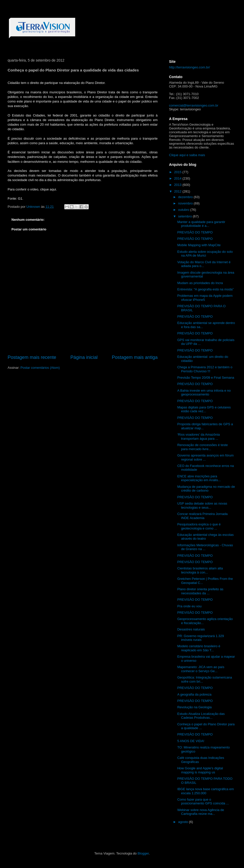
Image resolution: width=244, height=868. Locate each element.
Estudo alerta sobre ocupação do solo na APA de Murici (205, 254)
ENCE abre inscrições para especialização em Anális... (199, 478)
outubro (184, 210)
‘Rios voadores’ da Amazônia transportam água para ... (198, 437)
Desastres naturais (191, 629)
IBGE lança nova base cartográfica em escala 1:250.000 (205, 791)
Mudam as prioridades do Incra (200, 283)
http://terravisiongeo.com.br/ (189, 67)
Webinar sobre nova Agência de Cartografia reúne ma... (201, 812)
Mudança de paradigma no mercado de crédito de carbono (206, 489)
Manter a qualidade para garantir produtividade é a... (201, 224)
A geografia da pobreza (194, 694)
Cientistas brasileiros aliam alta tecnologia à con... (200, 570)
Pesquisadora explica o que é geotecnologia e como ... (199, 526)
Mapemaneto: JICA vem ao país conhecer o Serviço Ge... (201, 669)
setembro (186, 216)
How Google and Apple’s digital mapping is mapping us (200, 770)
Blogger (143, 853)
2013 (178, 185)
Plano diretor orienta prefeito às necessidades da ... (200, 591)
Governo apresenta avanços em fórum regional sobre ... (205, 457)
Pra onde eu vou (189, 606)
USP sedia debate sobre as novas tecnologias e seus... (202, 505)
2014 (178, 178)
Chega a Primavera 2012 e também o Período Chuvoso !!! (205, 369)
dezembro (186, 197)
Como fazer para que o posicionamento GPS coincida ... (203, 801)
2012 (178, 191)
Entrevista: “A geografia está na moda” (205, 289)
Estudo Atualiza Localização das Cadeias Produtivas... (201, 716)
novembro (186, 203)
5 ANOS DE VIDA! (191, 741)
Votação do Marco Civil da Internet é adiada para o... (204, 264)
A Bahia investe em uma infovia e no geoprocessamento (204, 393)
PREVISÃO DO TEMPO (195, 232)
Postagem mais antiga (135, 357)
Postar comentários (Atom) (40, 368)
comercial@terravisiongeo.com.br (194, 105)
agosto (184, 822)
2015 (178, 172)
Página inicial (84, 357)
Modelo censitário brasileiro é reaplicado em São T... (199, 648)
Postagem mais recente (32, 357)
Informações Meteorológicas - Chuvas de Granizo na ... (205, 547)
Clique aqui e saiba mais (187, 155)
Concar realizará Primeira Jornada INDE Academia (202, 516)
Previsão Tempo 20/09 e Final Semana (206, 378)
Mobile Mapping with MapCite (199, 245)
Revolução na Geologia (194, 707)
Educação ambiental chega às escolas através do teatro (205, 537)
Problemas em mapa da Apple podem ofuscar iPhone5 (205, 298)
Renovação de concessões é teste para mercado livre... (202, 447)
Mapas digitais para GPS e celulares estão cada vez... (204, 409)
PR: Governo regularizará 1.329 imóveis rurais (201, 638)
